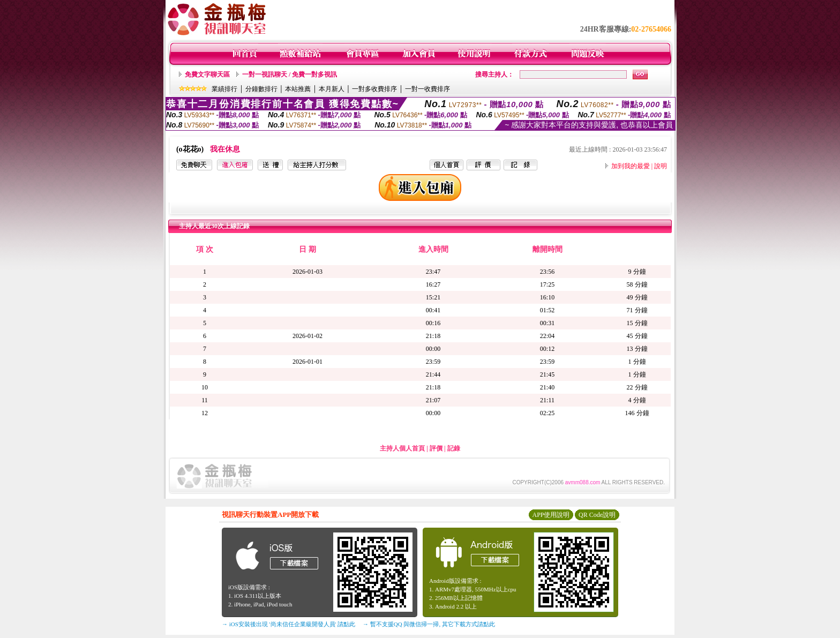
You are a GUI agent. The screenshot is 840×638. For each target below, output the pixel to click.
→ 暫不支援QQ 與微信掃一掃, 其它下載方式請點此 (429, 624)
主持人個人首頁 (402, 448)
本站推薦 (298, 89)
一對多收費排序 (374, 89)
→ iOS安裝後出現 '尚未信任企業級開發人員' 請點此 (288, 624)
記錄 (454, 448)
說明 (661, 166)
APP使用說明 (551, 515)
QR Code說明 (597, 515)
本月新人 (332, 89)
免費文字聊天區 (207, 74)
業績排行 (224, 89)
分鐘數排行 (261, 89)
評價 (436, 448)
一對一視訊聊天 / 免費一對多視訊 (290, 74)
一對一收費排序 (427, 89)
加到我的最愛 (631, 166)
